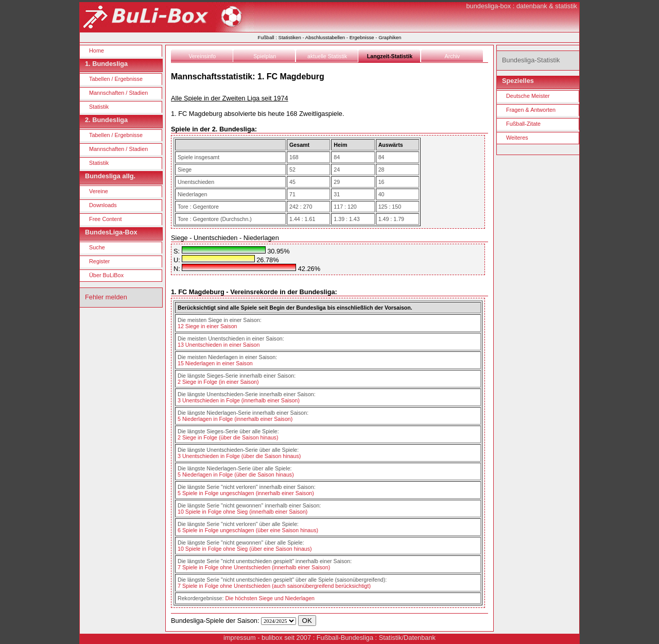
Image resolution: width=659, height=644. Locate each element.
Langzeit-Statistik (390, 56)
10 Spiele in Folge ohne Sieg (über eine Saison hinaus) (245, 549)
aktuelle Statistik (327, 56)
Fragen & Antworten (531, 110)
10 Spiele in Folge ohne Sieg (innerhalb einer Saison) (242, 512)
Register (100, 261)
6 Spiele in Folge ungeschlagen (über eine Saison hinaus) (248, 530)
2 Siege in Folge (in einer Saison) (218, 382)
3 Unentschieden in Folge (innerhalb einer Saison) (239, 400)
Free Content (105, 219)
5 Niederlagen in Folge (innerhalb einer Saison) (235, 419)
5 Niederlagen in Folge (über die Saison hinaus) (236, 474)
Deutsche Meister (528, 96)
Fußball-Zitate (523, 124)
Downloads (103, 205)
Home (97, 50)
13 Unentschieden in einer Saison (219, 345)
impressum (240, 638)
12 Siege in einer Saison (207, 326)
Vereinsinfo (202, 56)
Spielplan (265, 56)
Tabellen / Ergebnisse (116, 79)
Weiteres (517, 138)
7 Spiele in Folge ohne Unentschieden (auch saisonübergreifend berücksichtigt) (274, 586)
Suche (97, 247)
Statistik (99, 107)
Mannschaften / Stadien (118, 93)
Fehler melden (106, 297)
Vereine (99, 191)
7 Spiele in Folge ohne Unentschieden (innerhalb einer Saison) (254, 567)
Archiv (453, 56)
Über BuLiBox (106, 275)
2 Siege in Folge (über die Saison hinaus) (228, 437)
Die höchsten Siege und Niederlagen (270, 598)
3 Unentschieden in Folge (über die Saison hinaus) (239, 456)
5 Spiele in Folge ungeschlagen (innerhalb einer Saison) (246, 493)
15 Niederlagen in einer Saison (215, 363)
